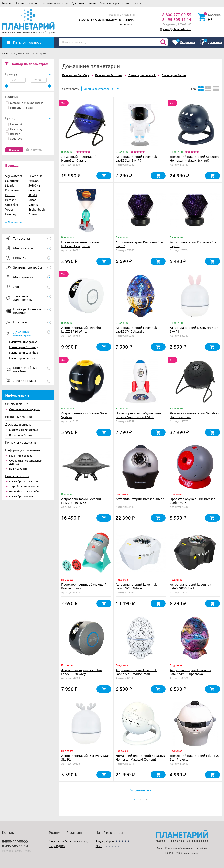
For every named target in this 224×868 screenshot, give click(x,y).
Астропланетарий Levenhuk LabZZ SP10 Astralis (136, 329)
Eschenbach (37, 209)
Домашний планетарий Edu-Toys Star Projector (194, 757)
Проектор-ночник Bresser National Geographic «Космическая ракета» (80, 246)
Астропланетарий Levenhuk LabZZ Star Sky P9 (136, 158)
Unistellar (12, 205)
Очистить (36, 150)
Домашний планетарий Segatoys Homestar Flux (194, 415)
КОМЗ (33, 195)
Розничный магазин (55, 3)
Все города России (21, 435)
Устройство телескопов (24, 486)
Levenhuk (14, 124)
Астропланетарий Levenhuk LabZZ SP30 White (136, 586)
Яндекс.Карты (105, 841)
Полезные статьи (17, 476)
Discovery (14, 129)
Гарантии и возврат (21, 455)
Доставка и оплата (84, 3)
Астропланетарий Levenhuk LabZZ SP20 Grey (82, 672)
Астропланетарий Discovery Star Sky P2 (85, 757)
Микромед (13, 180)
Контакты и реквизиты (115, 3)
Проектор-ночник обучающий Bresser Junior (84, 586)
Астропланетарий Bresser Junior (140, 499)
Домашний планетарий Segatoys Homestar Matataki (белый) (140, 757)
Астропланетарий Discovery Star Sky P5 (194, 244)
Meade (10, 185)
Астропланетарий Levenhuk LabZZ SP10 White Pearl (136, 672)
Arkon (33, 214)
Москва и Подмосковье (24, 430)
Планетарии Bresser (22, 358)
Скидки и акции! (27, 3)
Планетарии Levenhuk (23, 352)
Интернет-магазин (20, 107)
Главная (7, 3)
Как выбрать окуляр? (22, 496)
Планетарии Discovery (24, 347)
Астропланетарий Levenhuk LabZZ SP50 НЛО (82, 501)
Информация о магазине (23, 450)
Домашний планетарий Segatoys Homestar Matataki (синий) (194, 158)
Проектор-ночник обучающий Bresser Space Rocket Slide (138, 415)
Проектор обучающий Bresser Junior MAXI (192, 501)
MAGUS (33, 180)
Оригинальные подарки (24, 409)
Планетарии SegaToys (23, 342)
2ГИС (99, 846)
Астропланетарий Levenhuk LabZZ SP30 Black (190, 586)
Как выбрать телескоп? (24, 481)
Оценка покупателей (98, 89)
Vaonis (33, 205)
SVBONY (34, 185)
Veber (9, 209)
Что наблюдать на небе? (24, 491)
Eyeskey (11, 214)
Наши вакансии (19, 468)
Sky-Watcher (14, 176)
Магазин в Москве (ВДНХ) (25, 103)
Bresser (13, 134)
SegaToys (14, 138)
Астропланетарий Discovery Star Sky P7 (139, 244)
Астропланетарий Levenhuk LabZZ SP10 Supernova (190, 672)
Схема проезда (125, 24)
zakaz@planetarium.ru (177, 29)
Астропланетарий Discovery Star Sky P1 (194, 329)
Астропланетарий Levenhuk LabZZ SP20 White (82, 329)
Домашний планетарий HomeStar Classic (79, 158)
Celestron (35, 190)
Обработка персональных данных (26, 462)
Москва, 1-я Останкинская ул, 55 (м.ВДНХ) (107, 19)
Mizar (32, 200)
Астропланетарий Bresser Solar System (84, 415)
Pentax (10, 195)
